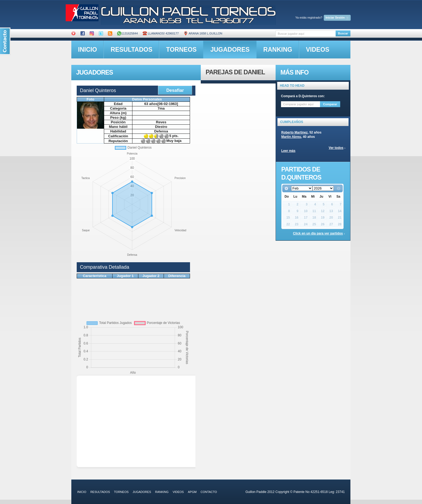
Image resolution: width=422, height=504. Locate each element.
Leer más (288, 151)
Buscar (343, 33)
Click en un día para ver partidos (318, 233)
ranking (278, 50)
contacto (209, 492)
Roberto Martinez (294, 132)
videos (318, 50)
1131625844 (127, 33)
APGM (192, 492)
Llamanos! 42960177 (161, 33)
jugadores (230, 50)
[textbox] (306, 34)
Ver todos (336, 148)
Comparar (330, 104)
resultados (131, 50)
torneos (181, 50)
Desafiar (175, 90)
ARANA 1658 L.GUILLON (203, 33)
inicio (87, 50)
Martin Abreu (291, 137)
